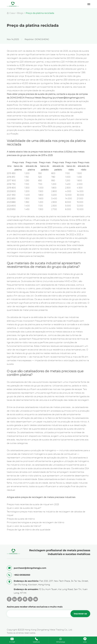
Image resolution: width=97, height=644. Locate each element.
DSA (75, 281)
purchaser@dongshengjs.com (30, 568)
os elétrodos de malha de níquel (47, 317)
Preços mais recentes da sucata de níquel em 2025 (33, 505)
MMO (67, 281)
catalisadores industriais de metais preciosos (48, 407)
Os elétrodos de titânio (46, 296)
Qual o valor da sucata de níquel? (24, 508)
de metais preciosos (37, 274)
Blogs (20, 13)
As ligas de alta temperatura (32, 335)
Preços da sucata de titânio (21, 519)
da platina (62, 458)
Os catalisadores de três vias (21, 382)
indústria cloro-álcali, (21, 465)
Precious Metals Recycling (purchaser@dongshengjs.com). (55, 98)
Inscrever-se (80, 614)
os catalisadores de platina (49, 415)
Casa (12, 13)
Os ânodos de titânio (31, 281)
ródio (84, 386)
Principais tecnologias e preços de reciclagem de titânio (36, 523)
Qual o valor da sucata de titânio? (24, 526)
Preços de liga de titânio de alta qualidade (29, 530)
